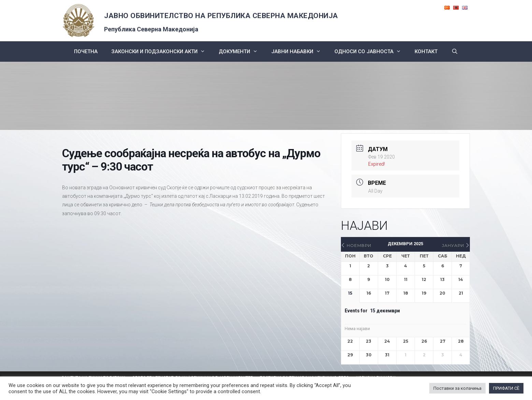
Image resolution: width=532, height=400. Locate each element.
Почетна (86, 51)
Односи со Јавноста (371, 51)
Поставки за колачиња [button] (457, 388)
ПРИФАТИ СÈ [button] (506, 388)
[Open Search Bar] (454, 51)
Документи (242, 51)
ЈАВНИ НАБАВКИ (299, 51)
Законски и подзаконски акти (162, 51)
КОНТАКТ (426, 51)
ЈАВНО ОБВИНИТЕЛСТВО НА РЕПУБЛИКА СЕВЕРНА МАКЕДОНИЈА (221, 16)
